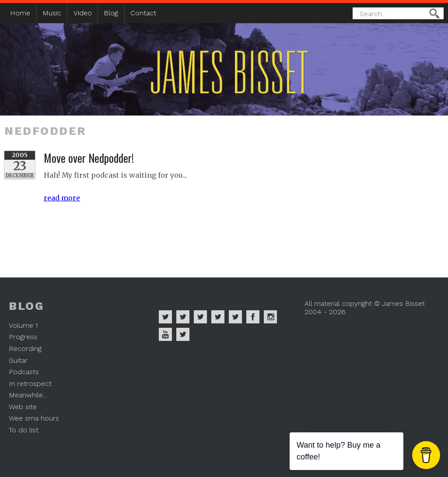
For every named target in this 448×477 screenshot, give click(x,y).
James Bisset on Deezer (200, 317)
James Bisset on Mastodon (183, 334)
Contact (143, 13)
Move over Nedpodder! (89, 158)
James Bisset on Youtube (165, 334)
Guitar (18, 360)
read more (62, 198)
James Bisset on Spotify (165, 317)
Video (83, 13)
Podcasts (24, 372)
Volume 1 (23, 325)
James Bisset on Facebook (253, 317)
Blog (111, 13)
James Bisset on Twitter (235, 317)
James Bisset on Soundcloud (218, 317)
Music (52, 13)
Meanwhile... (28, 395)
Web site (23, 407)
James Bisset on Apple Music (183, 317)
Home (20, 13)
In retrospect (30, 384)
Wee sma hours (34, 418)
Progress (23, 337)
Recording (25, 349)
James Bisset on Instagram (270, 317)
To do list (24, 430)
